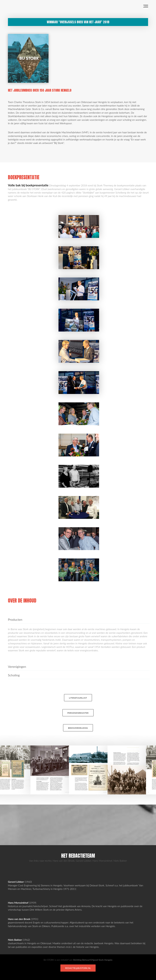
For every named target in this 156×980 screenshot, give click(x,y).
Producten (15, 619)
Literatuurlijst (78, 698)
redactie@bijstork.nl (78, 968)
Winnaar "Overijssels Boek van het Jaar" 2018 (78, 22)
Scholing (14, 675)
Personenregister (78, 713)
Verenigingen (17, 667)
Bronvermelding (78, 728)
